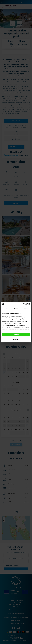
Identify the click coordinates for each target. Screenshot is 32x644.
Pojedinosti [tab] (16, 308)
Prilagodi (16, 339)
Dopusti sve (16, 335)
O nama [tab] (26, 308)
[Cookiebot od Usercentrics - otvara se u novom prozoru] (23, 304)
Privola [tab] (6, 308)
